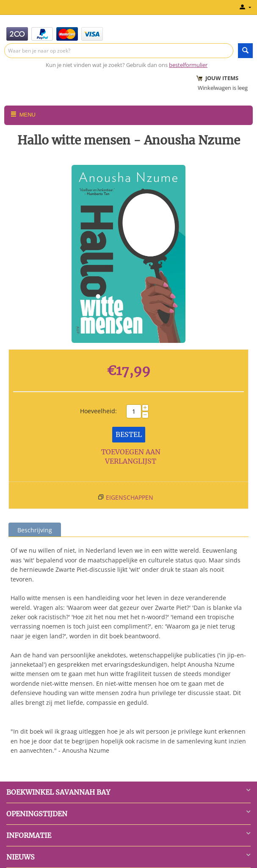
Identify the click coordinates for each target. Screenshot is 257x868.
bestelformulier (188, 65)
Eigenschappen (130, 497)
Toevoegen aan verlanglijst (131, 457)
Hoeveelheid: (98, 411)
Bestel (129, 434)
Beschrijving (35, 530)
